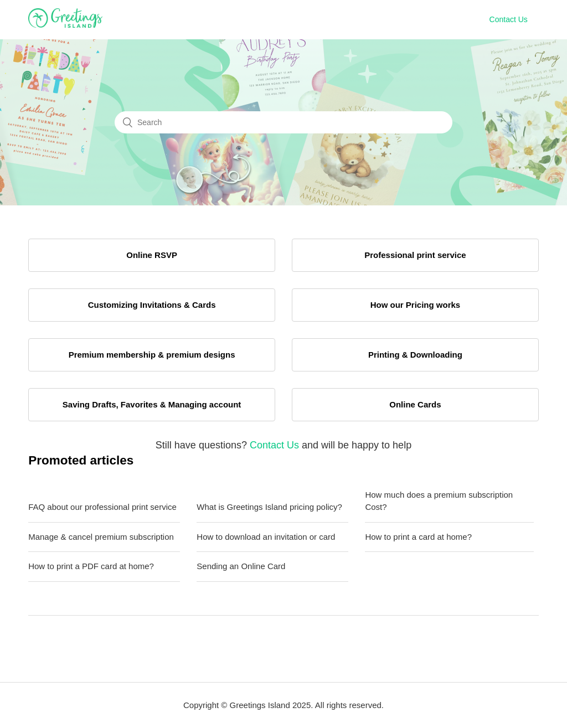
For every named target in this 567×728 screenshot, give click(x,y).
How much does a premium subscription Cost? (439, 501)
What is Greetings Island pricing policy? (269, 507)
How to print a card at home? (418, 537)
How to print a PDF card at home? (91, 566)
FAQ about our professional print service (102, 507)
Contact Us (509, 19)
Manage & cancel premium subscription (101, 537)
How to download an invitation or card (266, 537)
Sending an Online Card (241, 566)
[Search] (283, 122)
